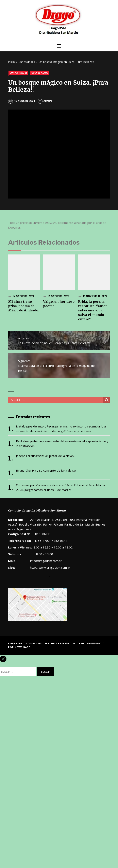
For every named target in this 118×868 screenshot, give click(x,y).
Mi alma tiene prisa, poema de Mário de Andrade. (24, 306)
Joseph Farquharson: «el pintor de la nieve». (46, 456)
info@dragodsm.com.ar (46, 561)
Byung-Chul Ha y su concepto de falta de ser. (47, 470)
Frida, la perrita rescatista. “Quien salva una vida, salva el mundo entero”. (93, 310)
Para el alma (39, 73)
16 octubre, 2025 (58, 296)
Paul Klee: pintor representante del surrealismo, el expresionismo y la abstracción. (62, 443)
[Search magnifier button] (107, 400)
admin (45, 101)
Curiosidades (18, 73)
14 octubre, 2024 (23, 296)
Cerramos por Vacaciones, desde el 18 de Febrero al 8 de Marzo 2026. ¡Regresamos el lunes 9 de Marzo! (60, 487)
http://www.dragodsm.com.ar (50, 567)
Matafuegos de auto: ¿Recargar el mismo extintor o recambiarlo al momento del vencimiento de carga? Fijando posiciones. (61, 429)
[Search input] (57, 400)
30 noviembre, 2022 (95, 296)
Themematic (96, 643)
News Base (23, 647)
